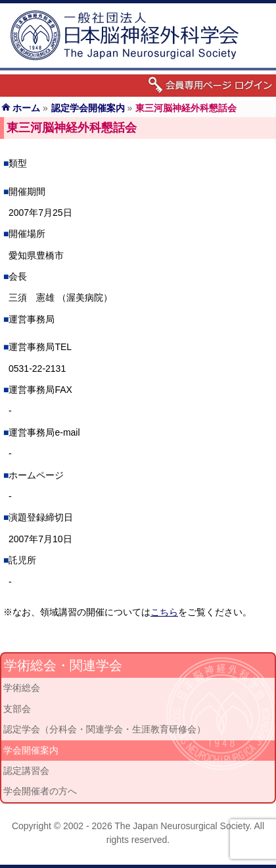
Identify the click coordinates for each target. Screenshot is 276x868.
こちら (164, 612)
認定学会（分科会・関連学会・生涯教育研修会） (104, 729)
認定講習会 (26, 771)
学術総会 (22, 688)
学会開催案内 (31, 750)
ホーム (26, 108)
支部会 (17, 709)
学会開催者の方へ (40, 791)
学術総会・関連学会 (63, 665)
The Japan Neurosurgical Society (182, 826)
